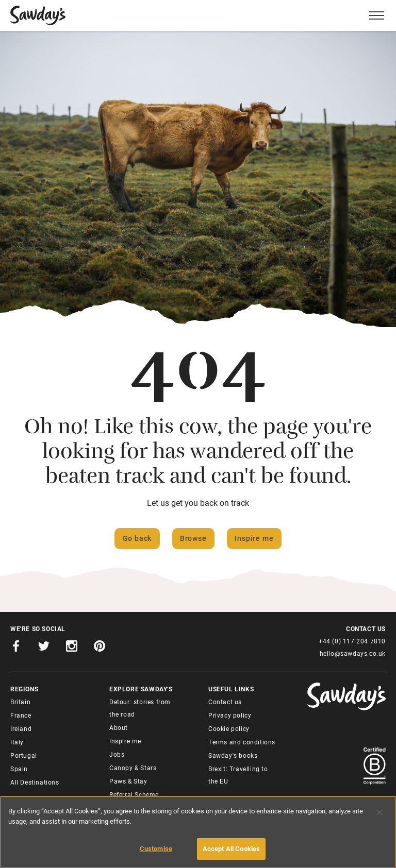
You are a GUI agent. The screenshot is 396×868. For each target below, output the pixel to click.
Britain (20, 702)
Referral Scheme (134, 794)
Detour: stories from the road (140, 708)
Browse (193, 538)
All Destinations (35, 782)
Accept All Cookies (231, 848)
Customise (156, 848)
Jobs (117, 754)
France (21, 715)
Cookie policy (229, 728)
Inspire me (254, 538)
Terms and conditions (242, 742)
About (119, 727)
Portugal (24, 755)
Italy (17, 742)
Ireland (21, 728)
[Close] (379, 812)
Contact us (225, 702)
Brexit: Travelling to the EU (238, 775)
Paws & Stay (128, 781)
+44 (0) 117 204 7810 (352, 641)
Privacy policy (230, 715)
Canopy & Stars (133, 768)
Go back (137, 538)
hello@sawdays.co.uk (353, 653)
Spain (19, 769)
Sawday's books (233, 755)
